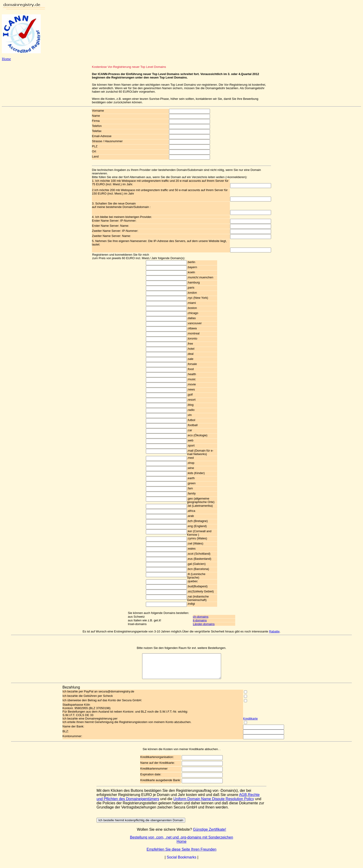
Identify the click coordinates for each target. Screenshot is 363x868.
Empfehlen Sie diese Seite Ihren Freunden (181, 854)
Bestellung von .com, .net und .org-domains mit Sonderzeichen (181, 842)
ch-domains (201, 617)
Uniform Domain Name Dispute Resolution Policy (214, 804)
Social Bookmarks (181, 862)
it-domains (200, 620)
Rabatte (274, 631)
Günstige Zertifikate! (210, 834)
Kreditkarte (250, 723)
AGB (243, 800)
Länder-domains (204, 624)
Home (6, 59)
